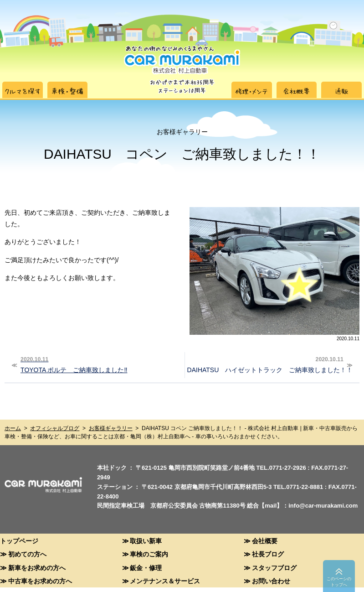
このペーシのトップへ (339, 582)
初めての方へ (27, 554)
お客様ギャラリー (111, 428)
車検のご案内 (149, 554)
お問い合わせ (271, 581)
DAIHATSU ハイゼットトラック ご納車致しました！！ (270, 364)
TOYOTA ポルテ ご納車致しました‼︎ (99, 364)
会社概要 (265, 541)
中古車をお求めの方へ (40, 581)
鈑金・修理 (146, 568)
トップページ (19, 541)
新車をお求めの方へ (37, 568)
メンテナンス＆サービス (165, 581)
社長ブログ (268, 554)
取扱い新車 (146, 541)
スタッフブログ (274, 568)
